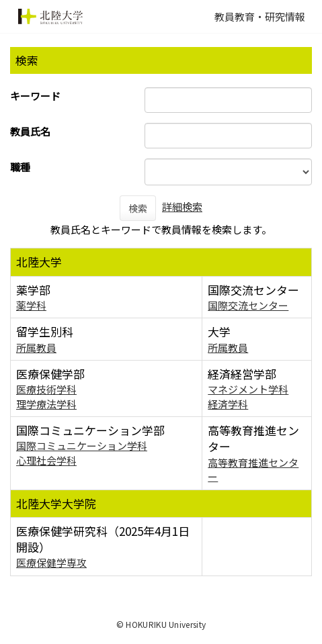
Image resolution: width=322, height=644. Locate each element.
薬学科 (31, 305)
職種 (20, 167)
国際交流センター (248, 305)
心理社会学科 (46, 460)
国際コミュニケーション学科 (82, 446)
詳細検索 (182, 206)
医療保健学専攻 (51, 562)
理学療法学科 (46, 404)
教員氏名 (30, 131)
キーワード (35, 96)
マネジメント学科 (248, 389)
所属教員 (36, 348)
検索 (138, 208)
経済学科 (228, 404)
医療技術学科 (46, 389)
